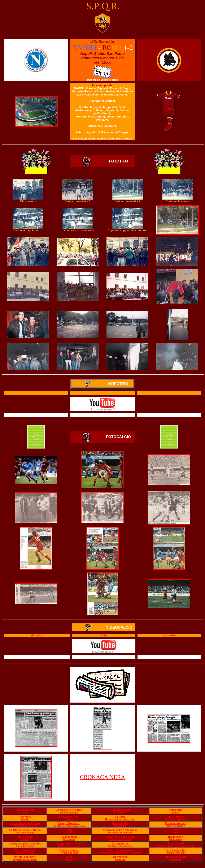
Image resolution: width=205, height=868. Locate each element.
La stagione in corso (69, 810)
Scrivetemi (120, 857)
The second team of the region (120, 819)
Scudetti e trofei (69, 817)
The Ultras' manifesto (120, 839)
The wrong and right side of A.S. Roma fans (120, 853)
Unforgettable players (25, 826)
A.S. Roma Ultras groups (120, 846)
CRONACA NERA (102, 777)
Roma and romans (176, 826)
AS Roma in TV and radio (120, 833)
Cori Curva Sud (25, 850)
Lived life (25, 839)
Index (25, 813)
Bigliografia (176, 837)
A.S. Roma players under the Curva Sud (176, 846)
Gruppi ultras (120, 843)
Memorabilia (120, 823)
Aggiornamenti (120, 810)
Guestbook (175, 860)
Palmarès (69, 819)
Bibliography (176, 839)
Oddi (104, 635)
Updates (120, 813)
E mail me (120, 860)
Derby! (69, 830)
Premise (25, 819)
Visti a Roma (176, 817)
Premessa (25, 817)
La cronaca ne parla (120, 850)
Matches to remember (69, 846)
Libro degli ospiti (176, 857)
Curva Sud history (25, 846)
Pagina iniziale (25, 810)
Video (176, 830)
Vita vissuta (25, 837)
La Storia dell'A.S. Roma (25, 830)
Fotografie (176, 810)
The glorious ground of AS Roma (69, 826)
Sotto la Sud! (175, 843)
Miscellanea (69, 837)
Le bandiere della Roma (25, 823)
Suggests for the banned (25, 860)
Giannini (37, 635)
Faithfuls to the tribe (175, 853)
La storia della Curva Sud (25, 843)
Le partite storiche (69, 843)
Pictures (176, 813)
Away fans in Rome (176, 819)
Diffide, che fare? (25, 857)
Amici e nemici (69, 850)
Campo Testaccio (69, 823)
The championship (69, 813)
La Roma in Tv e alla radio (120, 830)
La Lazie (120, 817)
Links (69, 857)
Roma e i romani (176, 823)
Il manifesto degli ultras (120, 837)
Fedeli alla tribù (176, 850)
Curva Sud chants (25, 853)
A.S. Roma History (25, 833)
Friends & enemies (69, 853)
